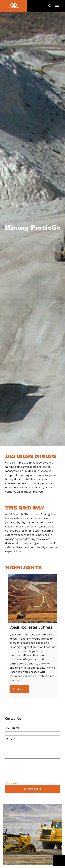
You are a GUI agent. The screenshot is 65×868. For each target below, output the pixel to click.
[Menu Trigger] (57, 6)
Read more (19, 689)
